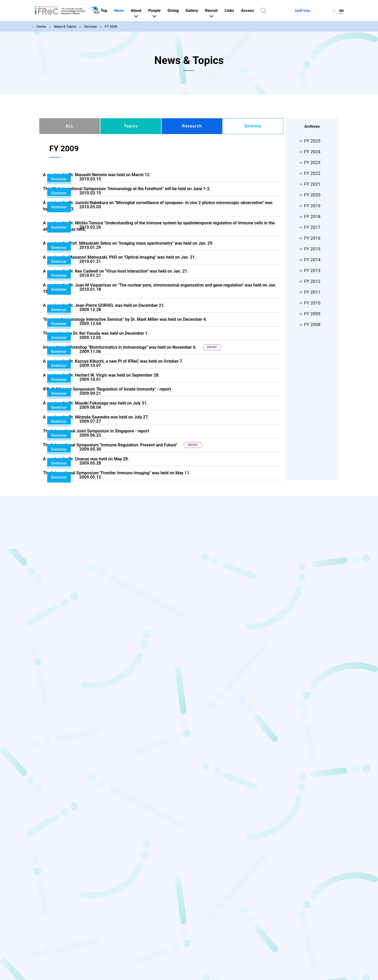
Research (192, 126)
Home (41, 26)
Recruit (238, 11)
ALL (69, 126)
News (146, 11)
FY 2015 (312, 249)
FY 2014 (312, 260)
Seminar (90, 26)
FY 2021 (312, 184)
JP (334, 11)
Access (274, 11)
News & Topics (65, 26)
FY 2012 (312, 281)
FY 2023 (312, 163)
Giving (200, 11)
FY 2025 (312, 141)
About (163, 11)
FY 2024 (312, 152)
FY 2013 (312, 271)
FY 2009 (111, 26)
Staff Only (316, 11)
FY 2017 (312, 227)
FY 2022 (312, 173)
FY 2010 (312, 303)
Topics (131, 126)
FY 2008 (312, 325)
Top (131, 11)
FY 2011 (312, 292)
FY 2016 (312, 238)
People (181, 11)
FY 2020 (312, 195)
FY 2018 (312, 217)
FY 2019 (312, 206)
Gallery (219, 11)
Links (256, 11)
